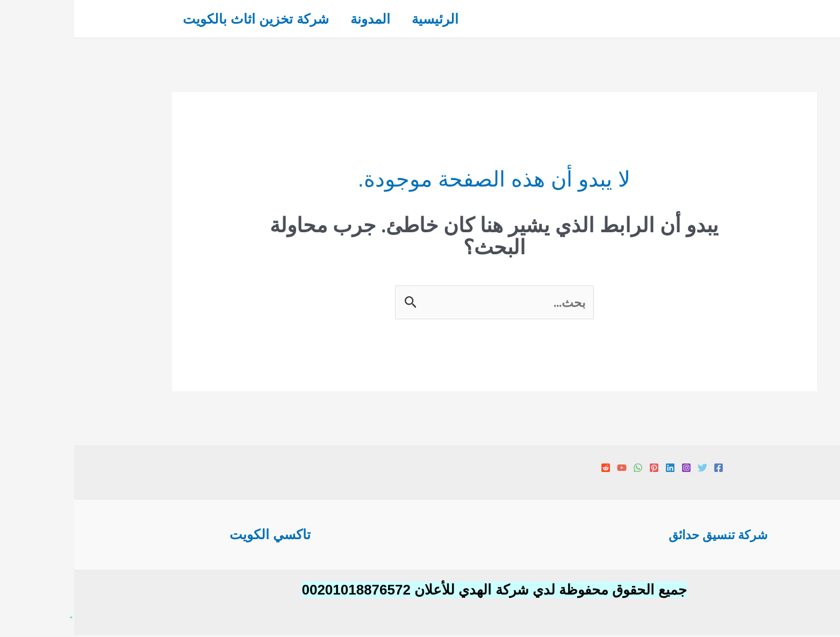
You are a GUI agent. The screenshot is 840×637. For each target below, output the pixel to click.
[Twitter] (628, 470)
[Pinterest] (580, 470)
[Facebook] (644, 470)
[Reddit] (532, 470)
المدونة (304, 19)
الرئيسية (374, 19)
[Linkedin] (596, 470)
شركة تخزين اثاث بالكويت (184, 19)
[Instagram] (612, 470)
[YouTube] (548, 470)
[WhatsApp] (564, 470)
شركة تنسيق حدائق (644, 536)
